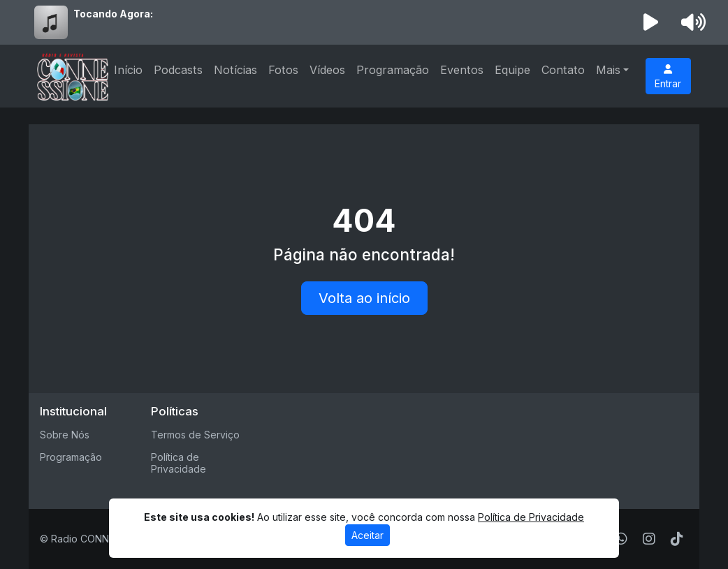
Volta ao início (364, 298)
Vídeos (327, 70)
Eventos (462, 70)
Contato (563, 70)
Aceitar (367, 535)
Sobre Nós (65, 435)
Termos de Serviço (195, 435)
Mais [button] (608, 70)
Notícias (235, 70)
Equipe (512, 70)
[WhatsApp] (621, 539)
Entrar (668, 77)
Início (128, 70)
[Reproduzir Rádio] (651, 22)
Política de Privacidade (179, 463)
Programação (393, 70)
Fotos (283, 70)
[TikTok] (677, 539)
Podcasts (178, 70)
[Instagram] (649, 539)
